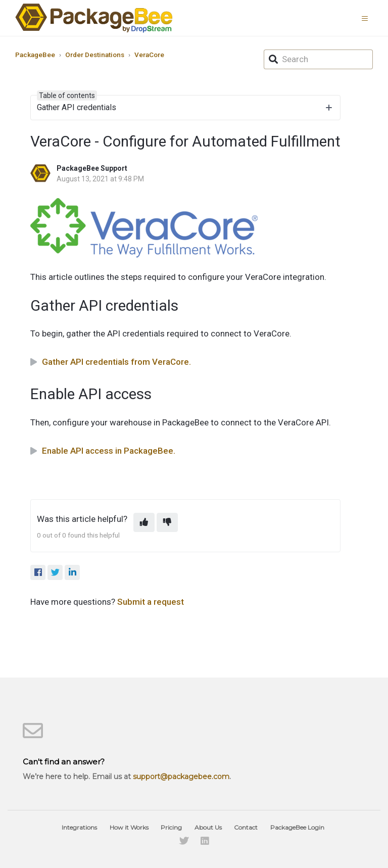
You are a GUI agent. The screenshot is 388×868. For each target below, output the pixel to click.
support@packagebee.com (181, 777)
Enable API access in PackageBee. (109, 451)
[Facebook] (38, 572)
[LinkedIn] (72, 572)
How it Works (129, 827)
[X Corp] (55, 572)
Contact (246, 827)
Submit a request (151, 602)
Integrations (79, 827)
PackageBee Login (297, 827)
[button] (367, 18)
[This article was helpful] (144, 522)
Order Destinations (95, 55)
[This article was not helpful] (167, 522)
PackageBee (35, 55)
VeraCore (149, 55)
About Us (208, 827)
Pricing (171, 827)
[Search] (318, 60)
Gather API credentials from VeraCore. (116, 362)
